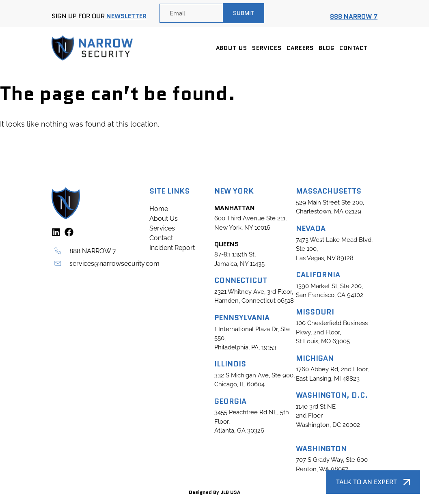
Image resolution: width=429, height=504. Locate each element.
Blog (327, 48)
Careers (300, 48)
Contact (354, 48)
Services (267, 48)
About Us (232, 48)
